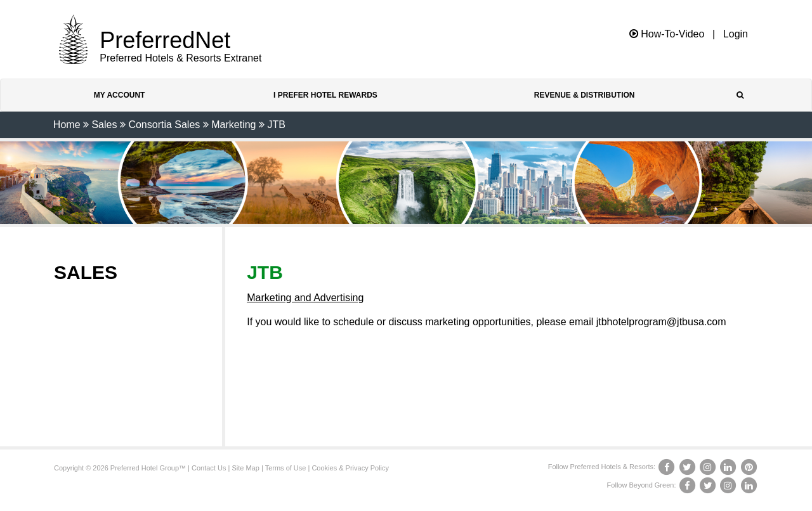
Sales (104, 125)
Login (736, 34)
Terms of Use (286, 468)
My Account (120, 95)
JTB (276, 125)
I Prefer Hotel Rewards (325, 95)
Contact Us (209, 468)
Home (67, 125)
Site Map (245, 468)
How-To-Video (667, 34)
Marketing (233, 125)
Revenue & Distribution (585, 95)
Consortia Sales (164, 125)
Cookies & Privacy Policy (350, 468)
